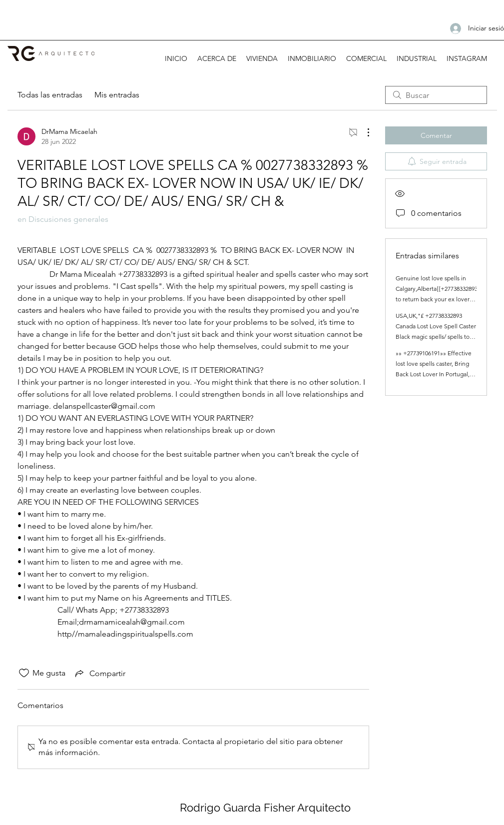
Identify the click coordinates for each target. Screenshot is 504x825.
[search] (436, 95)
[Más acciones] (363, 132)
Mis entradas (117, 95)
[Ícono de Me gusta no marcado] (24, 673)
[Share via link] (99, 673)
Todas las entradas (50, 95)
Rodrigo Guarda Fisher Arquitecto (265, 808)
